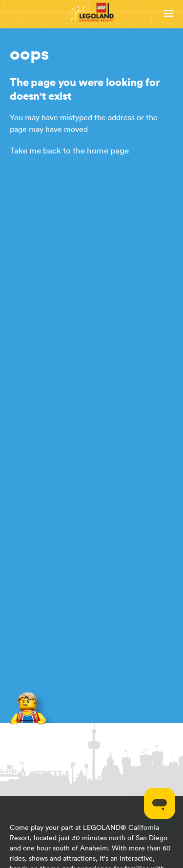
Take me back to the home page (69, 151)
